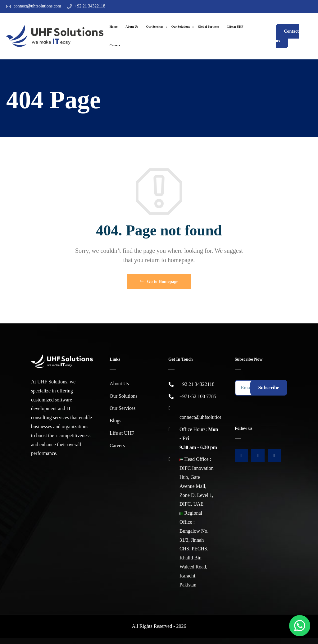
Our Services (155, 27)
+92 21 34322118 (90, 6)
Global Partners (209, 27)
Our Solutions (181, 27)
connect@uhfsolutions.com (37, 6)
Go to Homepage (159, 282)
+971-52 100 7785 (198, 396)
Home (114, 27)
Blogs (115, 421)
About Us (132, 27)
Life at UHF (235, 27)
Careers (115, 45)
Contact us (287, 36)
